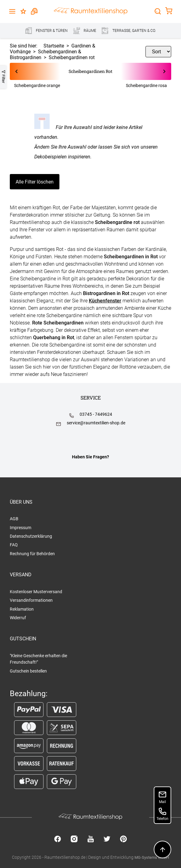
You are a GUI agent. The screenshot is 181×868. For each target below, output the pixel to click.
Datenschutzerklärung (31, 536)
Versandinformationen (31, 600)
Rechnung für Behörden (32, 554)
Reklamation (22, 609)
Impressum (21, 528)
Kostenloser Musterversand (36, 592)
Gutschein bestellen (28, 671)
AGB (14, 519)
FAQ (14, 545)
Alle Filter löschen (35, 182)
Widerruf (18, 618)
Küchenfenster (105, 301)
